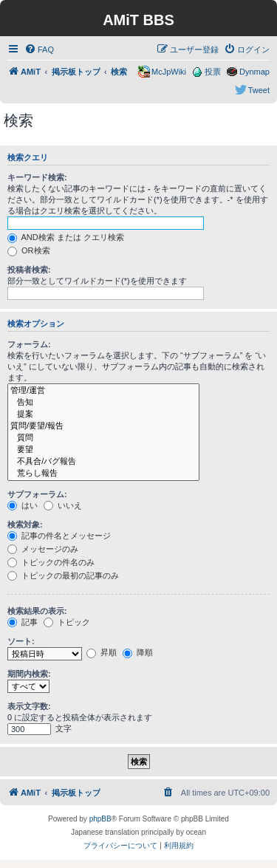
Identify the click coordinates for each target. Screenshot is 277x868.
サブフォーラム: (37, 494)
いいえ (63, 505)
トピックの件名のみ (51, 562)
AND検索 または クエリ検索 (66, 237)
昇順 (102, 652)
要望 (103, 450)
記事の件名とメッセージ (59, 536)
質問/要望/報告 (103, 426)
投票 (213, 72)
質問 (103, 438)
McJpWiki (169, 72)
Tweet (259, 90)
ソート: (21, 641)
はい (23, 505)
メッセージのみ (43, 549)
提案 (103, 414)
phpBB (100, 819)
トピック (67, 622)
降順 (138, 652)
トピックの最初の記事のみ (63, 575)
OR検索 (29, 250)
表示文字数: (29, 706)
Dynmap (254, 72)
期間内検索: (29, 674)
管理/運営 (103, 391)
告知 (103, 403)
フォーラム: (29, 344)
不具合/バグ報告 (103, 462)
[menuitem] (39, 49)
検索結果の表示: (37, 611)
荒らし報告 (103, 474)
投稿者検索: (29, 270)
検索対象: (25, 524)
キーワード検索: (37, 177)
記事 (23, 622)
